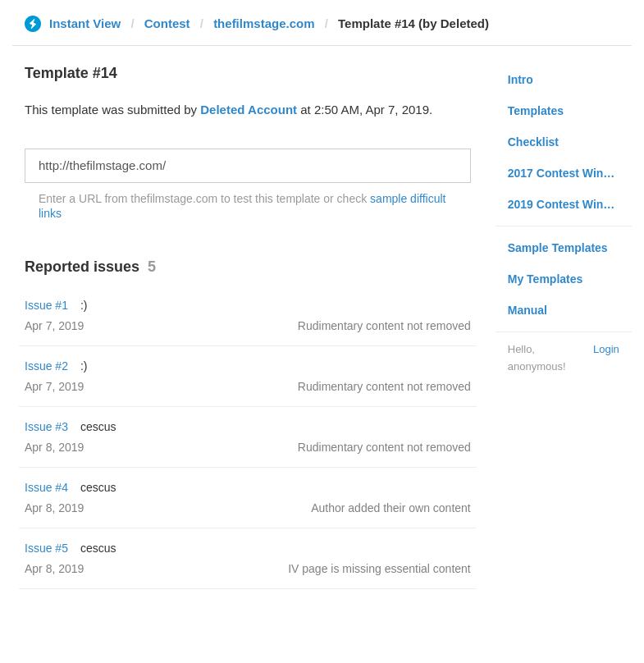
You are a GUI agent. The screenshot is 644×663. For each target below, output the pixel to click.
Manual (528, 310)
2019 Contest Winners (568, 204)
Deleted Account (249, 110)
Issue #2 (46, 366)
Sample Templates (558, 248)
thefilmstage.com (264, 23)
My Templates (546, 279)
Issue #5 (46, 548)
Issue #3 (46, 427)
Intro (521, 80)
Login (606, 349)
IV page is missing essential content (379, 569)
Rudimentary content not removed (384, 326)
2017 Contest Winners (568, 173)
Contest (167, 23)
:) (84, 305)
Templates (536, 111)
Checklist (533, 142)
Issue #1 (46, 305)
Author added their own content (391, 508)
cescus (98, 427)
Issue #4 (46, 487)
